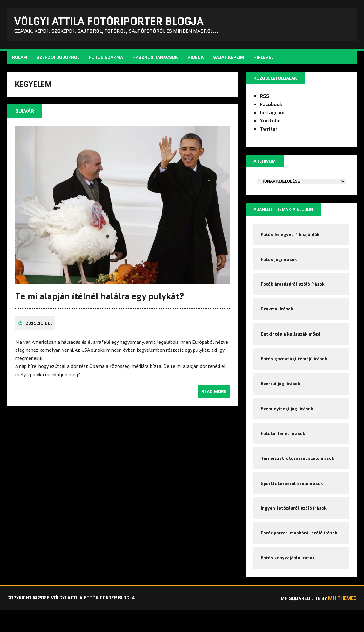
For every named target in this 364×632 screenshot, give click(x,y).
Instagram (272, 115)
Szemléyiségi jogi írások (287, 422)
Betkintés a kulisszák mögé (291, 343)
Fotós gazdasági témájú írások (294, 370)
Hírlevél (264, 59)
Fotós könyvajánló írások (288, 579)
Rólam (20, 59)
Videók (196, 59)
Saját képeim (229, 59)
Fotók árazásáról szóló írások (293, 291)
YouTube (270, 123)
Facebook (271, 107)
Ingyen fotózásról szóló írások (294, 527)
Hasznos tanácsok (156, 59)
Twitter (268, 131)
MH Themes (342, 620)
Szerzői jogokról (59, 59)
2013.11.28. (39, 328)
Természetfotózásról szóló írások (298, 474)
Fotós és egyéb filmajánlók (290, 239)
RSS (264, 99)
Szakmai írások (277, 317)
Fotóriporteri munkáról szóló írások (299, 553)
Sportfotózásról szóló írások (292, 500)
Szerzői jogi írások (281, 396)
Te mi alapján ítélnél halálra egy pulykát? (100, 301)
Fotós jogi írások (279, 265)
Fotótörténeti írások (283, 448)
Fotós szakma (107, 59)
